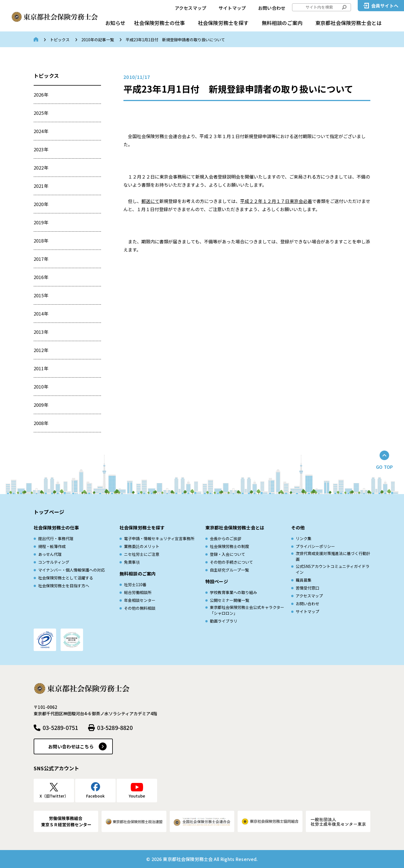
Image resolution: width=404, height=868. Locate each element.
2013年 (41, 332)
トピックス (60, 40)
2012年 (41, 350)
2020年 (41, 204)
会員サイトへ (385, 6)
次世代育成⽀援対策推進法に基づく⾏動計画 (333, 556)
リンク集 (304, 538)
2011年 (41, 368)
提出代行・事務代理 (56, 538)
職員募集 (304, 580)
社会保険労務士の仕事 (159, 23)
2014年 (41, 314)
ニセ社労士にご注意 (142, 554)
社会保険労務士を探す (223, 23)
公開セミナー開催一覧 (229, 600)
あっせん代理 (50, 554)
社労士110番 (135, 584)
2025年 (41, 113)
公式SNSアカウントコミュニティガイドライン (333, 569)
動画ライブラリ (224, 621)
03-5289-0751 (60, 727)
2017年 (41, 259)
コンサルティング (54, 562)
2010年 (41, 387)
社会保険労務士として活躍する (66, 578)
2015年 (41, 295)
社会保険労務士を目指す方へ (64, 586)
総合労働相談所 (138, 592)
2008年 (41, 423)
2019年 (41, 222)
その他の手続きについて (231, 562)
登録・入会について (228, 554)
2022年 (41, 168)
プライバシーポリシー (315, 546)
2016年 (41, 277)
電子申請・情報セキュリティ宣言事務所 (159, 538)
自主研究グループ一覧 (229, 570)
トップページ (49, 512)
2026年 (41, 95)
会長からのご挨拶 (226, 538)
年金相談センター (140, 600)
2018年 (41, 241)
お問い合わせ (272, 8)
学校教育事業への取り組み (233, 592)
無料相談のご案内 (282, 23)
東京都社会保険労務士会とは (348, 23)
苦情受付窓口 (307, 588)
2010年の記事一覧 (98, 40)
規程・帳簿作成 (52, 546)
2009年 (41, 405)
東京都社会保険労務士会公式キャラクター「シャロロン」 (247, 610)
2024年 (41, 131)
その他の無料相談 (140, 608)
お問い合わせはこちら (71, 746)
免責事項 (132, 562)
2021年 (41, 186)
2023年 (41, 149)
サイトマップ (232, 8)
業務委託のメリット (142, 546)
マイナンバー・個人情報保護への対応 (72, 570)
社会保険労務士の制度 (229, 546)
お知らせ (115, 23)
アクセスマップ (190, 8)
